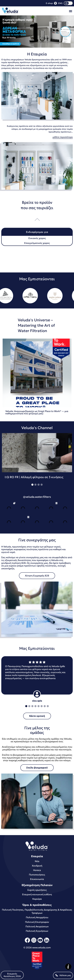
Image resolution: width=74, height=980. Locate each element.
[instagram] (34, 942)
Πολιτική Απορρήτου (37, 917)
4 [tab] (42, 485)
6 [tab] (42, 706)
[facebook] (27, 942)
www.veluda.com (41, 948)
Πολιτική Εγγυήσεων (37, 931)
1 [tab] (32, 485)
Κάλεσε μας (63, 975)
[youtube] (40, 942)
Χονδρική (37, 866)
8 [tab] (48, 706)
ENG (60, 3)
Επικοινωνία (37, 879)
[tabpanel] (37, 458)
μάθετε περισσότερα (63, 137)
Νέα (37, 861)
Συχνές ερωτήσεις (37, 890)
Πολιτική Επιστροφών (37, 922)
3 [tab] (39, 485)
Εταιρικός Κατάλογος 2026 (12, 975)
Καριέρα (37, 899)
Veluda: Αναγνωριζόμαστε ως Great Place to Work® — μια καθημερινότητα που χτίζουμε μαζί (37, 412)
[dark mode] (68, 3)
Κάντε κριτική (37, 716)
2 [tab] (35, 485)
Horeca (37, 870)
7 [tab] (45, 706)
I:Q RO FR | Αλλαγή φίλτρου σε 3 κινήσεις (34, 477)
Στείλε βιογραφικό (37, 768)
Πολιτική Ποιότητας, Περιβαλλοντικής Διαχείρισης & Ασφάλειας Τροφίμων (37, 911)
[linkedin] (47, 942)
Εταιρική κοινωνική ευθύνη (37, 894)
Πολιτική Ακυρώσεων (37, 926)
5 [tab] (39, 706)
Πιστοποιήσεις (37, 875)
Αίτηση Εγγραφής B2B (37, 576)
